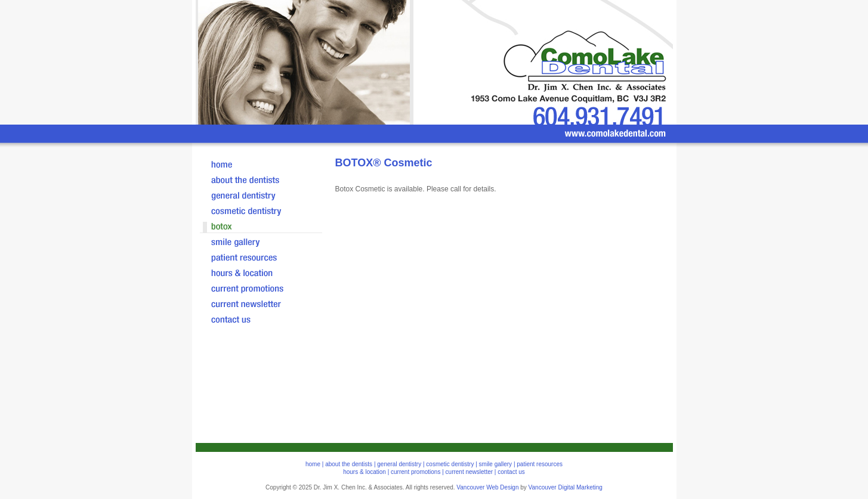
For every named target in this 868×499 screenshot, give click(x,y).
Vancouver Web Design (487, 487)
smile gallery (496, 464)
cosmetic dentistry (450, 464)
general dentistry (399, 464)
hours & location (365, 472)
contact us (511, 472)
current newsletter (469, 472)
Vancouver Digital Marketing (566, 487)
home (313, 464)
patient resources (540, 464)
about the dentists (349, 464)
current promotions (416, 472)
